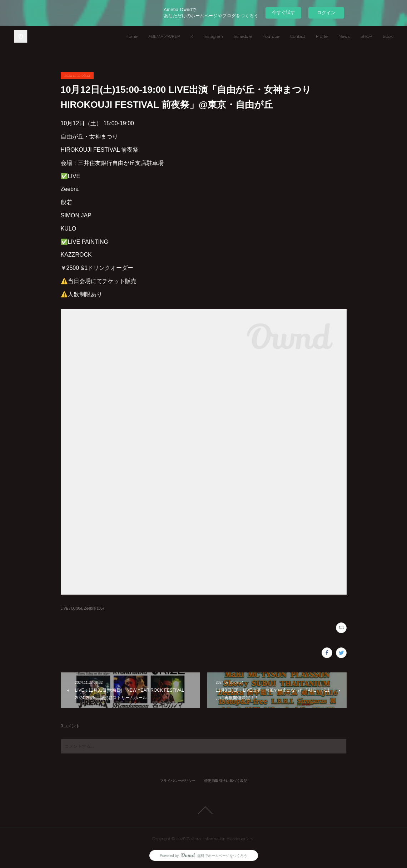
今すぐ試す (284, 12)
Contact (298, 36)
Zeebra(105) (94, 608)
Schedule (243, 36)
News (344, 36)
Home (131, 36)
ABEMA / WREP (164, 36)
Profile (322, 36)
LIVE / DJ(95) (71, 608)
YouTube (271, 36)
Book (388, 36)
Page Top (203, 810)
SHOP (366, 36)
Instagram (213, 36)
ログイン (326, 13)
